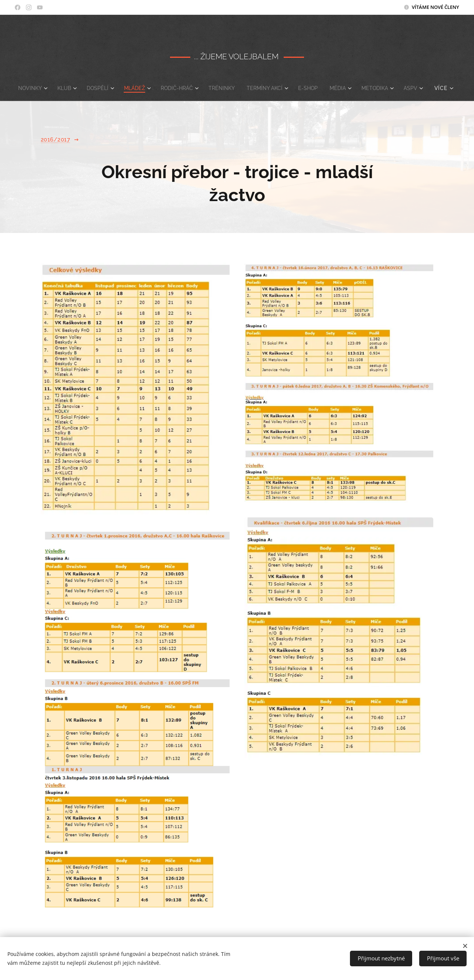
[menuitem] (41, 88)
